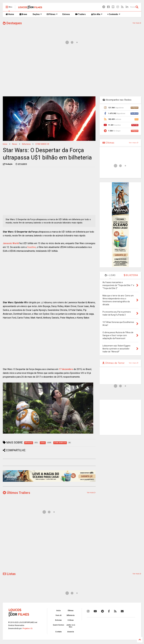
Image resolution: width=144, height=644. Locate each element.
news (15, 144)
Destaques (12, 23)
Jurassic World (11, 243)
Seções (37, 14)
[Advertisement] (72, 72)
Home (10, 14)
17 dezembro (66, 369)
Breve (23, 14)
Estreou (66, 14)
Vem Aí (58, 615)
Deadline (31, 247)
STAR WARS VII (42, 144)
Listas (9, 574)
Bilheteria (71, 615)
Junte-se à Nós (71, 626)
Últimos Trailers (16, 493)
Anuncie (71, 632)
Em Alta (97, 14)
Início (5, 144)
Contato (58, 632)
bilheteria (26, 144)
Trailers (81, 14)
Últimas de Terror (114, 363)
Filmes (52, 14)
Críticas (71, 620)
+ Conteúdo (114, 14)
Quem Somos (58, 625)
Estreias (58, 620)
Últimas (108, 143)
